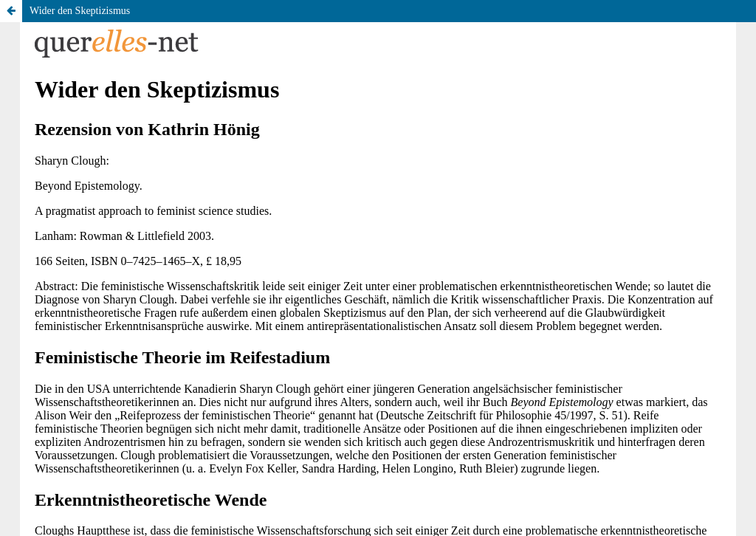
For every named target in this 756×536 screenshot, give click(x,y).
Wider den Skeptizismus (80, 11)
